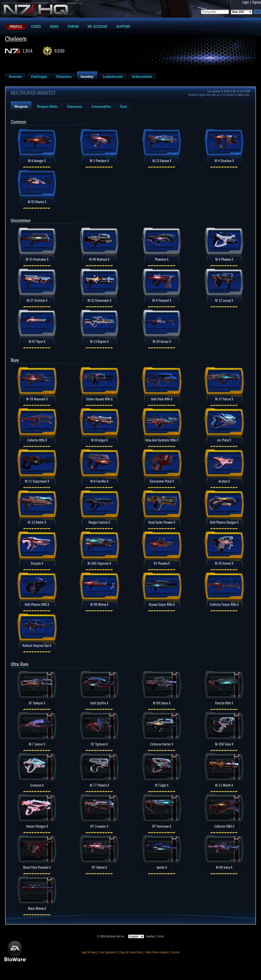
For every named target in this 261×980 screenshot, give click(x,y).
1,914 (27, 51)
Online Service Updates (157, 952)
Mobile (161, 936)
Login (246, 2)
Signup (257, 2)
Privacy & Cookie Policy (131, 952)
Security (175, 952)
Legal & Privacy (89, 952)
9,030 (59, 51)
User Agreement (108, 952)
